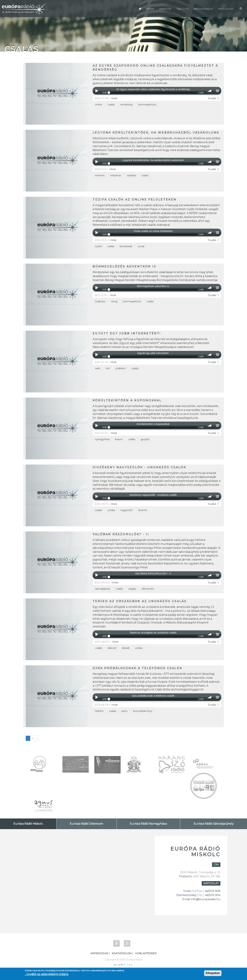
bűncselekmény (143, 711)
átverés (143, 510)
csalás (111, 105)
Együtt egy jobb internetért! (127, 333)
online (99, 105)
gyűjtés (145, 439)
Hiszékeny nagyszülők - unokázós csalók (139, 467)
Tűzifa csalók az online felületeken (135, 200)
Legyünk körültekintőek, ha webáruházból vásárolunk (156, 133)
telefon (99, 711)
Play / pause (96, 91)
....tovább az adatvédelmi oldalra (46, 974)
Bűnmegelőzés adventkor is (124, 267)
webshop (116, 175)
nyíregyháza (102, 439)
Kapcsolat (226, 9)
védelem (121, 368)
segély (132, 589)
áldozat (112, 648)
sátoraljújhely (103, 589)
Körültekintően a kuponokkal (127, 400)
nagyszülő (127, 510)
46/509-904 (212, 895)
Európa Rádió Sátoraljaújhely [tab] (214, 824)
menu (217, 91)
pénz (125, 711)
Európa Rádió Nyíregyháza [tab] (148, 824)
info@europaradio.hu (206, 899)
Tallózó (183, 9)
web (98, 368)
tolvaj (114, 301)
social (141, 246)
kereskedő (126, 246)
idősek (126, 648)
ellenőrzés (148, 589)
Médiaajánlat (203, 9)
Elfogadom (213, 973)
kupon (119, 439)
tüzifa (98, 246)
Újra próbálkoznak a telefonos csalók (138, 668)
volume (210, 91)
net (108, 368)
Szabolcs (100, 301)
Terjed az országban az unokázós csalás (140, 601)
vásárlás (131, 175)
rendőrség (126, 105)
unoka (111, 510)
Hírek (150, 9)
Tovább (214, 98)
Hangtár (165, 9)
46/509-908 (213, 891)
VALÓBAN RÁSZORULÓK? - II (121, 534)
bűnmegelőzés (147, 105)
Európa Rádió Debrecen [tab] (86, 824)
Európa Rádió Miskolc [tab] (28, 824)
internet (100, 175)
